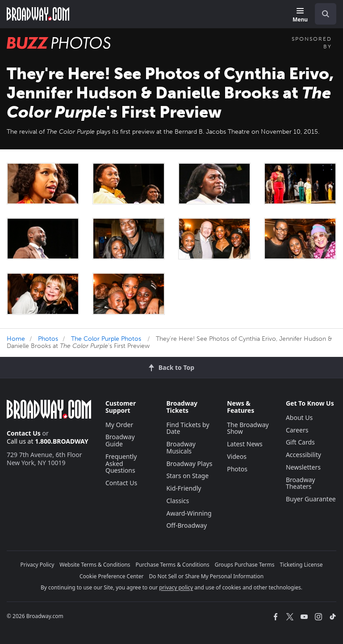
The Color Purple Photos (106, 339)
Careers (297, 430)
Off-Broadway (186, 525)
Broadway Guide (120, 440)
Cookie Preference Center (112, 576)
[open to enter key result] (326, 14)
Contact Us (24, 433)
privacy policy (176, 587)
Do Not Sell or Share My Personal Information (206, 576)
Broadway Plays (189, 464)
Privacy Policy (38, 565)
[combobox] (322, 14)
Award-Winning (189, 513)
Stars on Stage (187, 476)
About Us (299, 417)
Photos (48, 339)
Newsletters (303, 467)
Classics (178, 501)
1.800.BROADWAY (62, 441)
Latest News (245, 444)
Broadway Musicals (181, 447)
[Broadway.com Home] (38, 14)
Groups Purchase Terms (245, 565)
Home (16, 339)
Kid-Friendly (184, 488)
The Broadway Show (248, 428)
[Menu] (300, 15)
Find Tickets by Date (188, 428)
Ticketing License (301, 565)
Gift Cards (300, 442)
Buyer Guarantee (311, 499)
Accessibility (303, 455)
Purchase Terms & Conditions (173, 565)
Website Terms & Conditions (95, 565)
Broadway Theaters (301, 483)
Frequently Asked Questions (121, 464)
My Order (119, 425)
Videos (237, 456)
